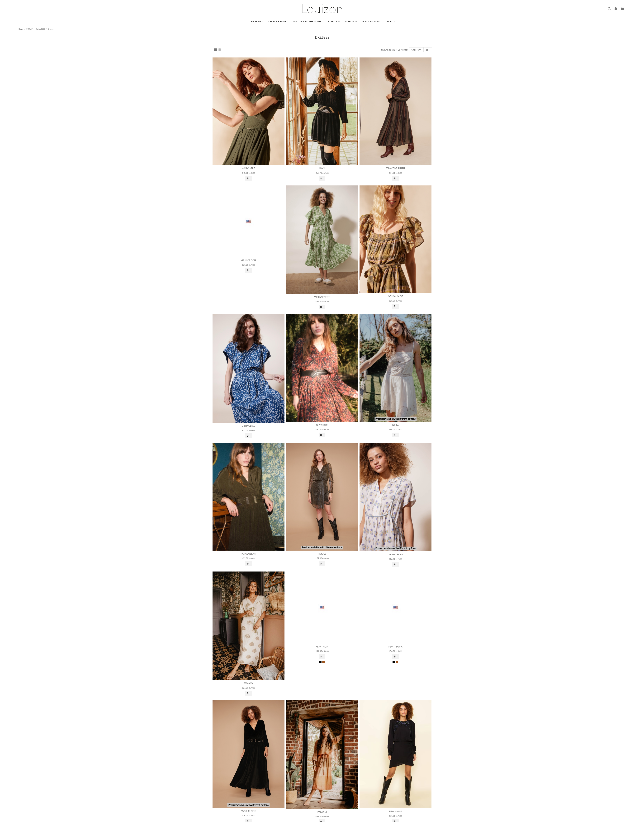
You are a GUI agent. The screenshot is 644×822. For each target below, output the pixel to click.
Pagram (322, 812)
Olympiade (322, 425)
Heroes (322, 554)
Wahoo (249, 683)
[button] (334, 21)
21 (428, 50)
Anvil (322, 168)
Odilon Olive (395, 296)
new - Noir (322, 647)
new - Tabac (396, 647)
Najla (395, 425)
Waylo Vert (248, 168)
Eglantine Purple (395, 168)
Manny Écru (396, 555)
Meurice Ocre (248, 260)
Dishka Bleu (249, 426)
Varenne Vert (322, 297)
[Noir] (320, 662)
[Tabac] (324, 662)
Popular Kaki (249, 554)
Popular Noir (249, 811)
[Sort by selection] (416, 50)
